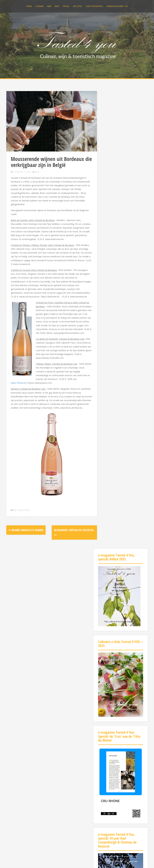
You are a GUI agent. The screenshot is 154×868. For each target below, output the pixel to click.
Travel (66, 6)
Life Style (77, 6)
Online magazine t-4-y (117, 6)
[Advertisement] (121, 795)
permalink (25, 524)
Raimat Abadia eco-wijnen (26, 544)
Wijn (49, 6)
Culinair (39, 6)
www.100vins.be (48, 393)
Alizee (50, 862)
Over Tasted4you (94, 6)
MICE (57, 6)
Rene (37, 167)
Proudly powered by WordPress (22, 862)
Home (29, 6)
